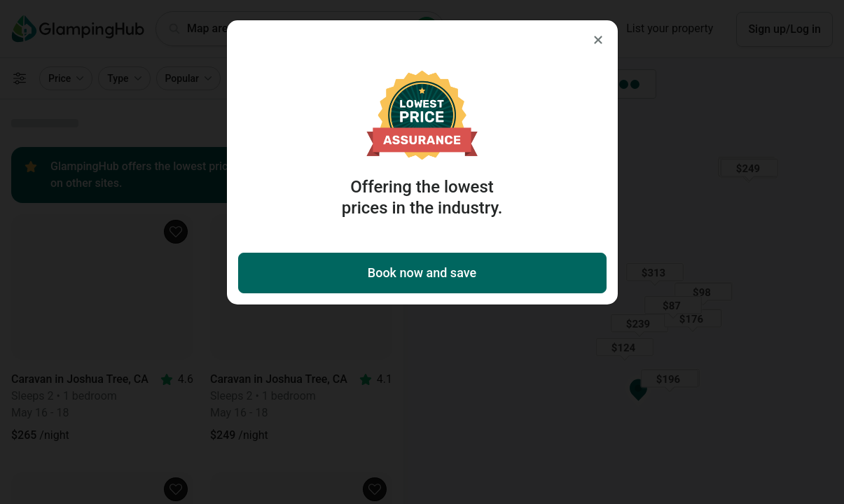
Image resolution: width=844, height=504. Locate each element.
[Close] (598, 40)
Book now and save (422, 273)
